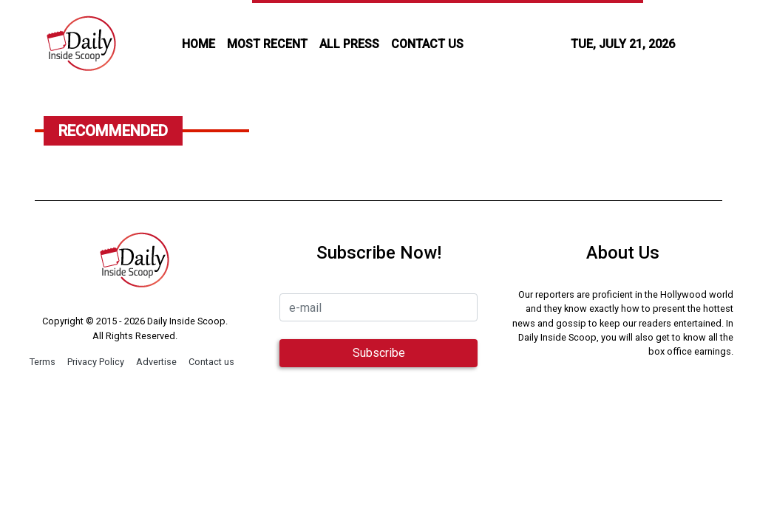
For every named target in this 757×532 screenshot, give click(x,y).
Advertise (156, 362)
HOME (198, 44)
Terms (43, 362)
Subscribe (379, 353)
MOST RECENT (267, 44)
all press (349, 44)
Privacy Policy (96, 362)
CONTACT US (427, 44)
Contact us (211, 362)
